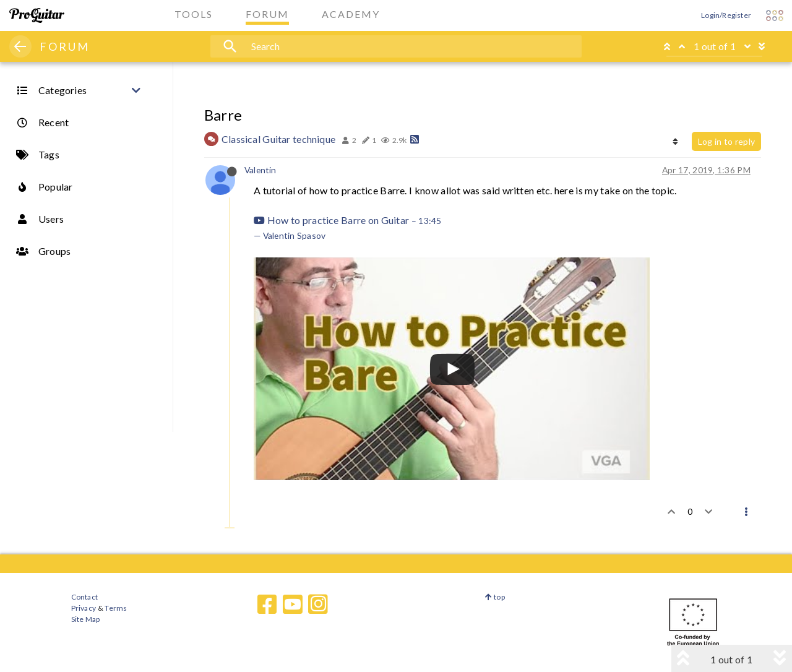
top (495, 597)
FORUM (65, 46)
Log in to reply (726, 141)
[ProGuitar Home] (37, 15)
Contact (84, 597)
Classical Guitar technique (278, 139)
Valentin (260, 170)
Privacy (84, 608)
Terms (115, 608)
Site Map (86, 619)
